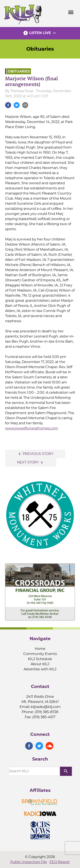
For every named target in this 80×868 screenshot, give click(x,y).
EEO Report (60, 862)
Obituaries (40, 49)
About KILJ (40, 664)
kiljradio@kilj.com (46, 707)
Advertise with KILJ (40, 669)
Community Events (40, 654)
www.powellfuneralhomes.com (32, 428)
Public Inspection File (29, 862)
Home (40, 649)
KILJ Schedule (40, 659)
